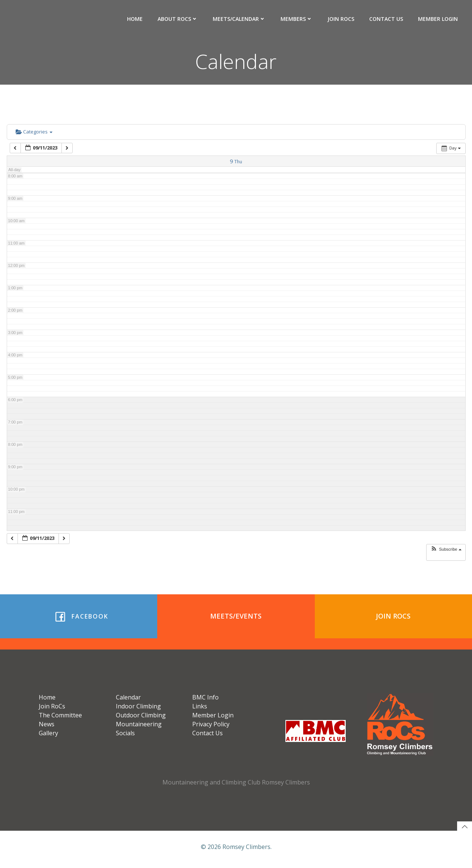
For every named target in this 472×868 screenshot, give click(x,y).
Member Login (438, 19)
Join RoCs (341, 19)
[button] (446, 550)
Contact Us (387, 19)
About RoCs (178, 19)
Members (297, 19)
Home (135, 19)
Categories (34, 132)
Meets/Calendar (240, 19)
